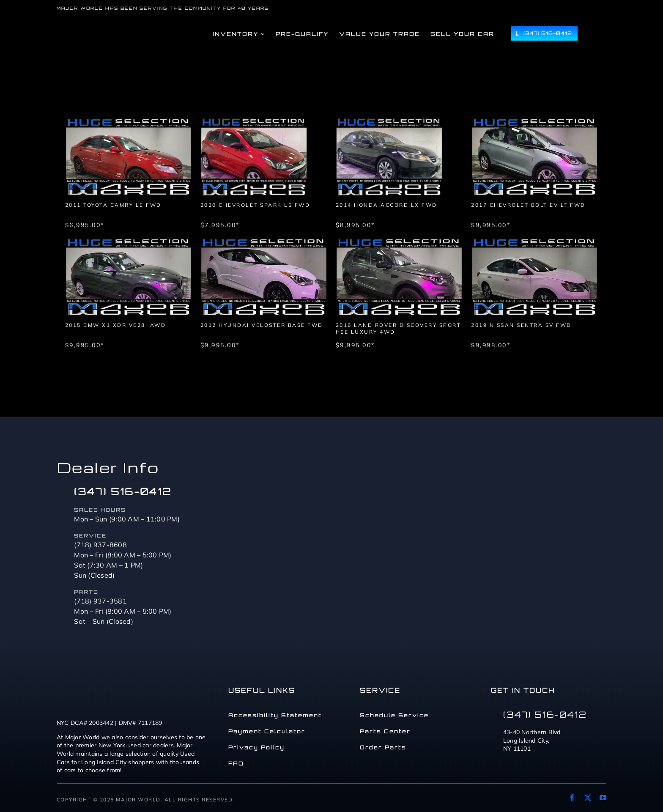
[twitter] (588, 798)
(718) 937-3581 (100, 601)
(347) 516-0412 (123, 491)
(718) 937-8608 (100, 545)
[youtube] (603, 798)
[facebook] (572, 798)
